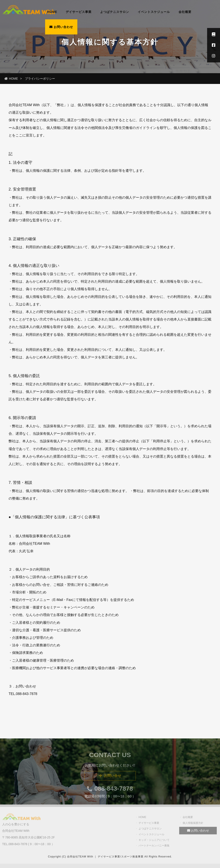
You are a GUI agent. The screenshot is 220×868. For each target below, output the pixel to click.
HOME (52, 12)
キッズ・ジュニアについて (154, 842)
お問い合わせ (61, 27)
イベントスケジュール (154, 12)
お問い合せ (110, 777)
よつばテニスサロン (115, 12)
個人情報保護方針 (193, 825)
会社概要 (185, 12)
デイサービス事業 (79, 12)
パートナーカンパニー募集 (154, 847)
